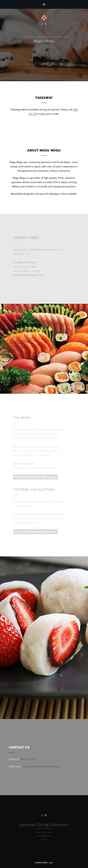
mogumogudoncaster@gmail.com (41, 766)
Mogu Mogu (42, 863)
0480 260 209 (27, 759)
